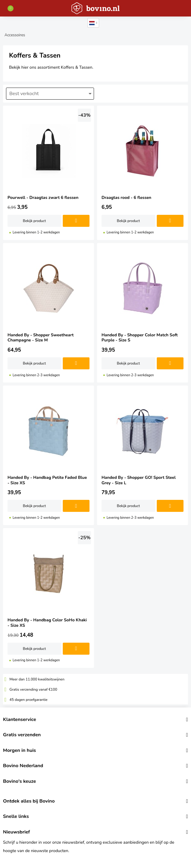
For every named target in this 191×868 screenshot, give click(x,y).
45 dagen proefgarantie (29, 700)
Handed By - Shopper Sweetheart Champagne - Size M (49, 313)
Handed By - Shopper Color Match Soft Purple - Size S (142, 313)
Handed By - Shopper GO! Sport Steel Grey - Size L (142, 455)
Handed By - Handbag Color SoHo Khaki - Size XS (49, 598)
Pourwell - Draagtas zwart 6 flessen (49, 173)
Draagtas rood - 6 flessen (142, 173)
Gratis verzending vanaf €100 (33, 689)
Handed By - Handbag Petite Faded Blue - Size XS (49, 455)
